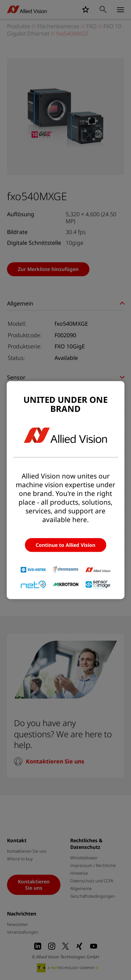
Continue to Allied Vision (65, 545)
